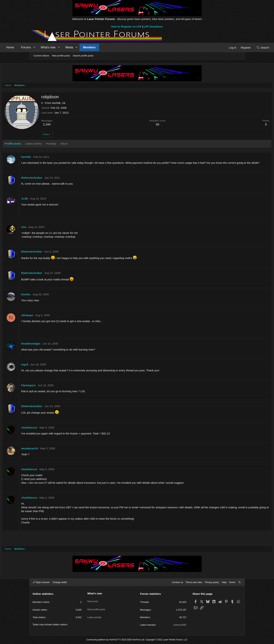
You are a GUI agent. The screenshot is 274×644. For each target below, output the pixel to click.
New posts (93, 600)
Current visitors (41, 56)
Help (224, 582)
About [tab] (94, 144)
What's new (76, 47)
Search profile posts (83, 56)
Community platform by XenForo (116, 640)
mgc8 (55, 369)
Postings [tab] (81, 144)
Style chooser (41, 582)
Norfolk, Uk (89, 104)
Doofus (56, 299)
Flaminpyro (59, 390)
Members (118, 47)
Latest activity (94, 613)
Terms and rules (194, 582)
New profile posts (61, 56)
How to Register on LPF (126, 27)
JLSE (55, 203)
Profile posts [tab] (43, 144)
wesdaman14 (60, 453)
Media (98, 47)
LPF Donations (153, 27)
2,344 (77, 125)
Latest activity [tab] (64, 144)
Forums (54, 47)
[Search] (234, 48)
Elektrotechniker (62, 182)
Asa (54, 232)
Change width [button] (60, 582)
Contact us (177, 582)
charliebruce (59, 432)
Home (39, 47)
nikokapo (57, 320)
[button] (63, 47)
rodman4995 (180, 625)
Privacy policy (212, 582)
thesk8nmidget (61, 348)
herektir (56, 158)
